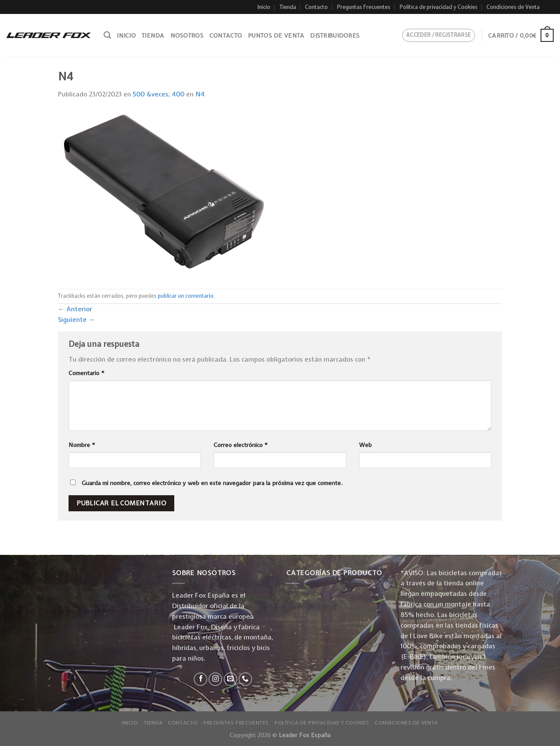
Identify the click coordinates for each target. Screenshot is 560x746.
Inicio (264, 7)
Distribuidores (335, 36)
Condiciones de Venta (513, 7)
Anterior (75, 309)
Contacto (316, 7)
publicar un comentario (186, 296)
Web (365, 445)
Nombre (82, 445)
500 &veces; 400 (159, 94)
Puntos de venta (276, 36)
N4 (200, 94)
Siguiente (77, 320)
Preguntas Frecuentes (364, 7)
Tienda (288, 7)
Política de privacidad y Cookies (439, 7)
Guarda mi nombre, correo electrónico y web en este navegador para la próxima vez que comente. (212, 483)
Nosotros (187, 36)
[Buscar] (107, 35)
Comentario (86, 373)
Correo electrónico (241, 445)
